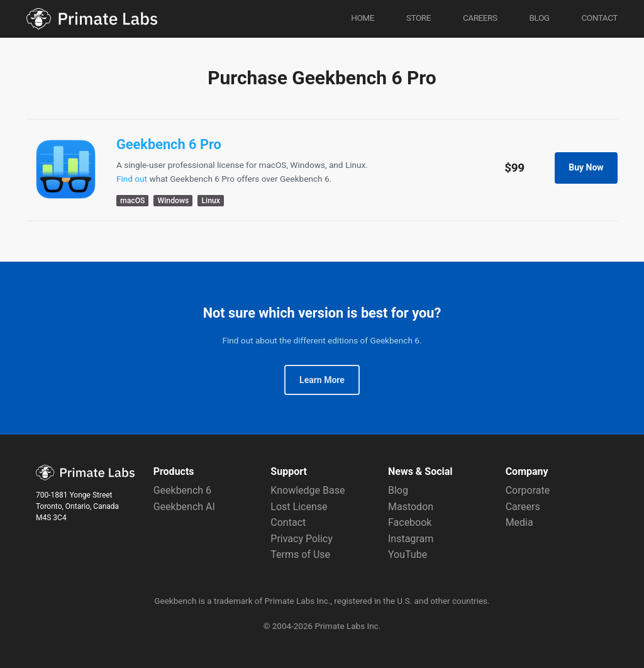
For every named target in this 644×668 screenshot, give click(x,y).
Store (419, 18)
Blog (539, 18)
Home (363, 18)
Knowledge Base (308, 490)
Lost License (299, 507)
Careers (480, 18)
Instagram (411, 539)
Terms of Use (300, 554)
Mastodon (411, 507)
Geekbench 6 (182, 490)
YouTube (408, 554)
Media (519, 522)
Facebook (410, 522)
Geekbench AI (184, 507)
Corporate (528, 490)
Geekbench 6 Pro (169, 144)
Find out (132, 179)
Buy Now (586, 167)
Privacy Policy (302, 539)
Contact (599, 18)
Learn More (322, 380)
